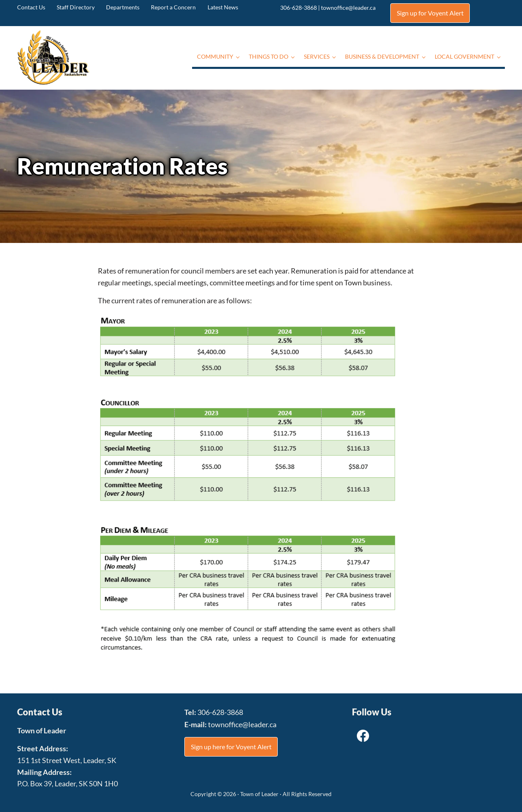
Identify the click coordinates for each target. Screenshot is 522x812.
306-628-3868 (299, 8)
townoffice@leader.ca (348, 8)
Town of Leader (259, 794)
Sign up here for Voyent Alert (231, 746)
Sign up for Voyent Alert (430, 13)
